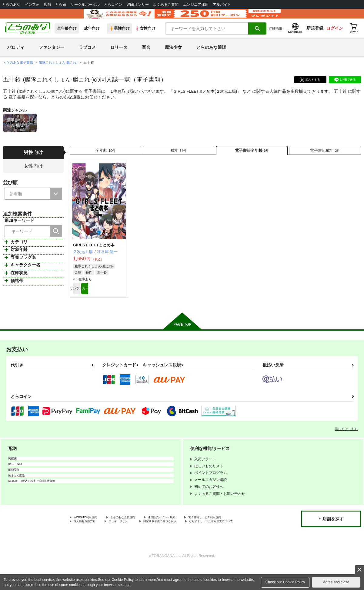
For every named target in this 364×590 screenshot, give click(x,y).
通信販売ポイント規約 (182, 534)
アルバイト (222, 4)
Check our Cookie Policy (285, 582)
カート (112, 303)
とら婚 (61, 4)
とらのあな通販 (211, 56)
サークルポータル (85, 4)
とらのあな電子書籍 (19, 71)
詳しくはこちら (346, 445)
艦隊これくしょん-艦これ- (60, 88)
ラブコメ (87, 56)
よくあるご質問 (166, 4)
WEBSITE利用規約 (89, 534)
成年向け (92, 37)
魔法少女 (173, 56)
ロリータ (119, 56)
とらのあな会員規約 (134, 534)
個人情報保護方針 (145, 538)
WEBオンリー (138, 4)
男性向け (120, 37)
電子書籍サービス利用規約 (95, 538)
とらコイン (113, 4)
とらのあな (11, 4)
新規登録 (315, 37)
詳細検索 (276, 37)
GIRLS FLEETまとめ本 (199, 100)
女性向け (145, 37)
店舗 (47, 4)
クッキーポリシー (187, 538)
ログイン (335, 37)
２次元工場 (233, 100)
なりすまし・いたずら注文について (159, 544)
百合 (146, 56)
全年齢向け (67, 37)
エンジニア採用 (196, 4)
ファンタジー (52, 56)
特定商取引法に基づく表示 (95, 544)
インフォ (32, 4)
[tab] (105, 161)
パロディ (16, 56)
